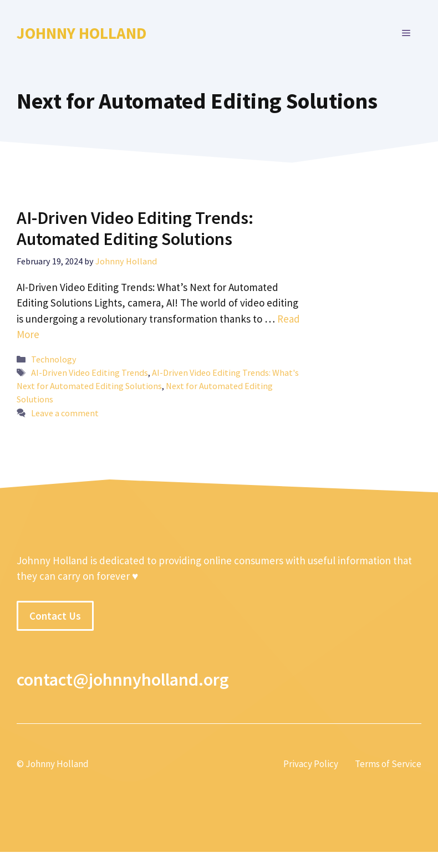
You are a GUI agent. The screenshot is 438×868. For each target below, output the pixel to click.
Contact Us (55, 616)
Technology (54, 359)
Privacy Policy (311, 764)
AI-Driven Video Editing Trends (90, 372)
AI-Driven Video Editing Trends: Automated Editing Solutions (135, 228)
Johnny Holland (82, 33)
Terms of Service (388, 764)
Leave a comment (65, 413)
